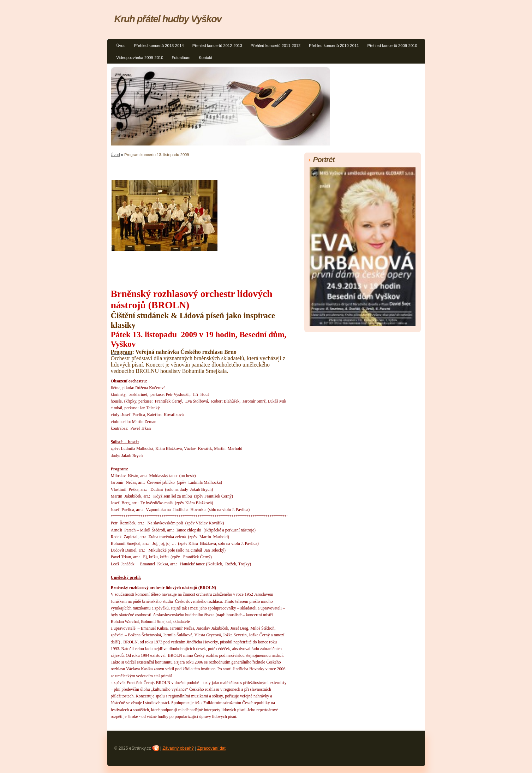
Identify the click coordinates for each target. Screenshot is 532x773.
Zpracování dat (211, 748)
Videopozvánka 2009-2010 (140, 58)
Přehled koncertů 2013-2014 (159, 46)
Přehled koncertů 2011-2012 (276, 46)
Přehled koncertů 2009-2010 (392, 46)
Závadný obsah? (178, 748)
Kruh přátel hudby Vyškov (168, 19)
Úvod (121, 46)
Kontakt (205, 58)
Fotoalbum (181, 58)
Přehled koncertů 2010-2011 (334, 46)
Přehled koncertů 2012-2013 (217, 46)
